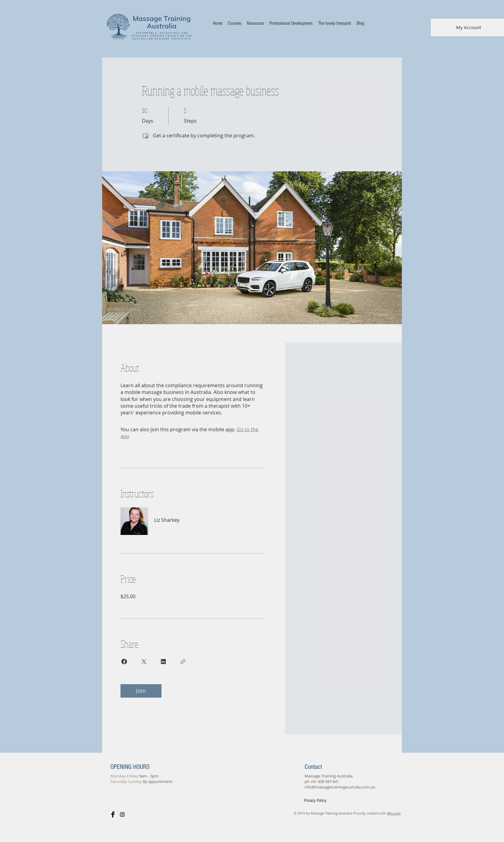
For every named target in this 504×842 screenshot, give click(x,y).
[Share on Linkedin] (163, 662)
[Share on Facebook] (124, 662)
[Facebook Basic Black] (113, 814)
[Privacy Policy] (315, 801)
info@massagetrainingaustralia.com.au (340, 787)
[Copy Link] (183, 662)
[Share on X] (144, 662)
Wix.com (394, 813)
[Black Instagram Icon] (122, 814)
